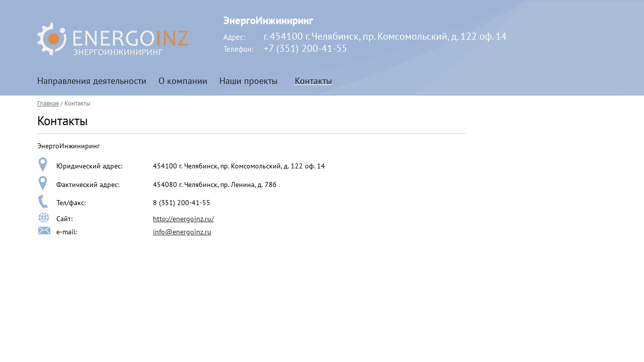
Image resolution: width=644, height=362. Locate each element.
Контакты (313, 81)
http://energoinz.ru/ (183, 219)
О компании (183, 81)
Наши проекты (249, 81)
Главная (48, 103)
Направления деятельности (92, 81)
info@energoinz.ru (182, 232)
